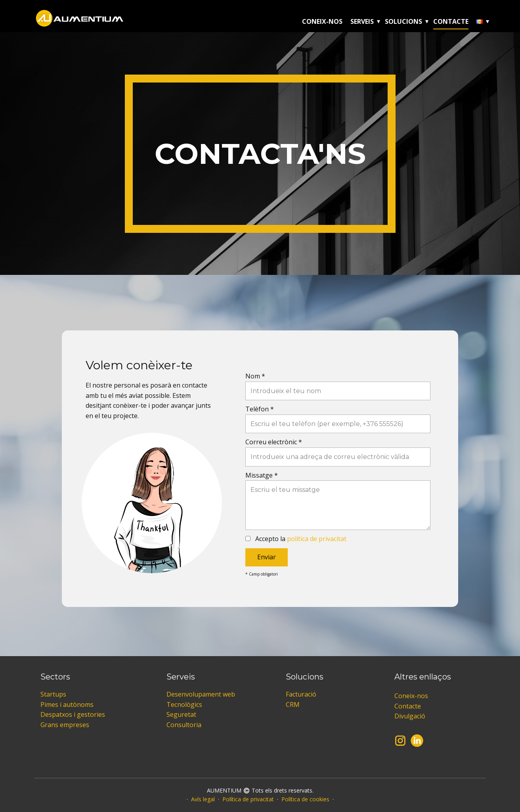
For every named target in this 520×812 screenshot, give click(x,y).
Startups (53, 694)
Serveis (362, 21)
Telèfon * (260, 409)
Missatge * (262, 475)
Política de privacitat (248, 799)
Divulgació (410, 716)
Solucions (403, 21)
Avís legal (203, 799)
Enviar (267, 557)
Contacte (451, 21)
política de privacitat (317, 539)
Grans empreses (65, 725)
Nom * (255, 376)
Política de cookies (305, 799)
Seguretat (181, 714)
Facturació (301, 694)
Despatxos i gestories (73, 714)
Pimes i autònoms (67, 705)
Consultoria (184, 725)
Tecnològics (184, 705)
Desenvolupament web (201, 694)
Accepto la (301, 539)
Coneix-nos (322, 21)
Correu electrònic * (274, 442)
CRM (293, 705)
